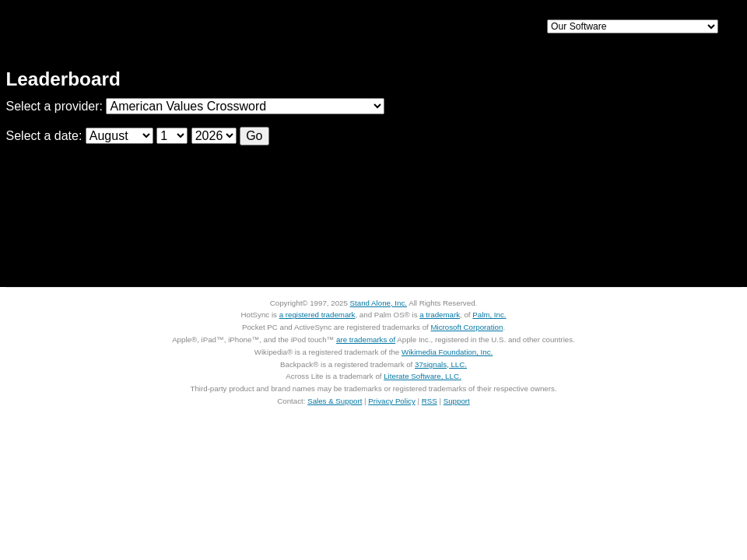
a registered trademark (317, 315)
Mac (325, 28)
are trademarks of (366, 339)
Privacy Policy (392, 401)
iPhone (246, 28)
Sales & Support (335, 401)
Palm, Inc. (489, 315)
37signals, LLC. (441, 364)
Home (115, 28)
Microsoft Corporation (466, 327)
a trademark (440, 315)
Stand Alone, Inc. (379, 303)
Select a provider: (56, 106)
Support (485, 28)
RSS (430, 401)
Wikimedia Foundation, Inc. (447, 352)
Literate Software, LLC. (422, 376)
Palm (405, 28)
